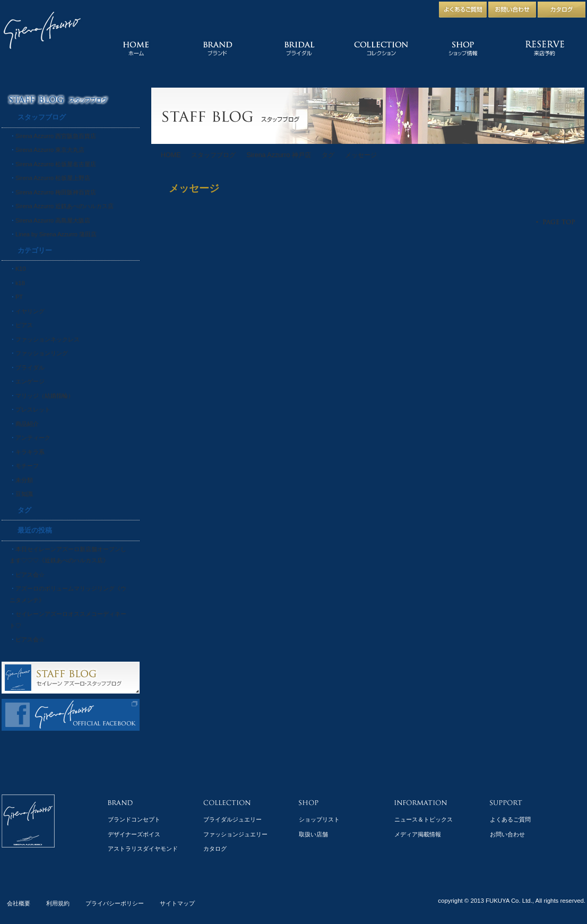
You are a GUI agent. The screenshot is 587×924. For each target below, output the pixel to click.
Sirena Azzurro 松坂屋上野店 (53, 178)
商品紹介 (27, 424)
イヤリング (30, 311)
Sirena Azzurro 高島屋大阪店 (53, 220)
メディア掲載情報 (418, 834)
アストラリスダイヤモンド (143, 849)
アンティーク (33, 438)
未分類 (24, 480)
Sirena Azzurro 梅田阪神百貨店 (56, 192)
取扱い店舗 (313, 834)
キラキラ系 (30, 452)
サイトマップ (177, 903)
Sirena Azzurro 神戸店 (278, 155)
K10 (21, 269)
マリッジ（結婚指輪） (45, 396)
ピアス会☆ (30, 575)
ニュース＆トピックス (424, 819)
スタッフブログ (213, 155)
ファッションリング (42, 353)
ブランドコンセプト (134, 819)
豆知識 (24, 494)
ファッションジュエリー (235, 834)
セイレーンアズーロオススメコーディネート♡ (68, 620)
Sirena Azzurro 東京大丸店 (50, 150)
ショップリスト (319, 819)
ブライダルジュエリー (232, 819)
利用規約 (58, 903)
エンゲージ (30, 381)
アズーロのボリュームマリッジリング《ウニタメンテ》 (68, 594)
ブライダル (30, 367)
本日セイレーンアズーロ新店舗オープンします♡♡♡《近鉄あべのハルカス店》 (68, 555)
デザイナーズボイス (134, 834)
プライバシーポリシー (115, 903)
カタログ (215, 849)
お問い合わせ (507, 834)
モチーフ (27, 466)
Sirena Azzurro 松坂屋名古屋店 (56, 164)
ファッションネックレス (48, 339)
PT (19, 297)
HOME (171, 155)
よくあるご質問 (510, 819)
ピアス (24, 325)
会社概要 (19, 903)
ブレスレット (33, 409)
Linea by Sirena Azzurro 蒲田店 (56, 234)
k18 (20, 283)
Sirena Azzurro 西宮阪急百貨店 (56, 136)
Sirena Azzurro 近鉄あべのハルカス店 (64, 206)
